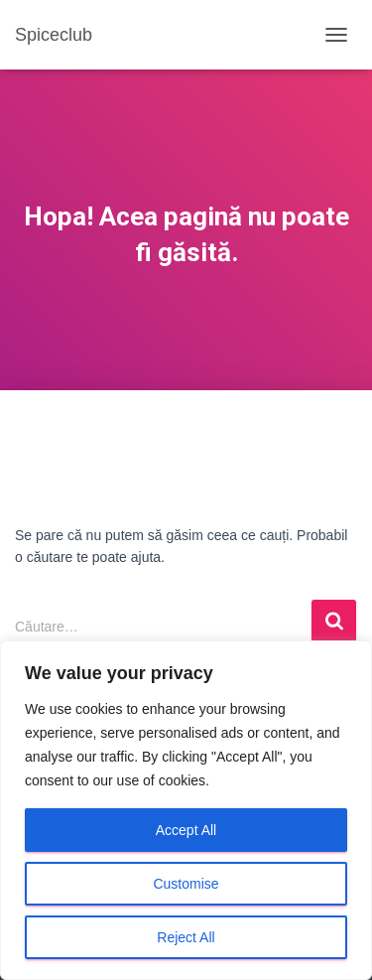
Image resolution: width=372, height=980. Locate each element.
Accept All (186, 830)
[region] (186, 810)
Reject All (186, 937)
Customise (186, 884)
